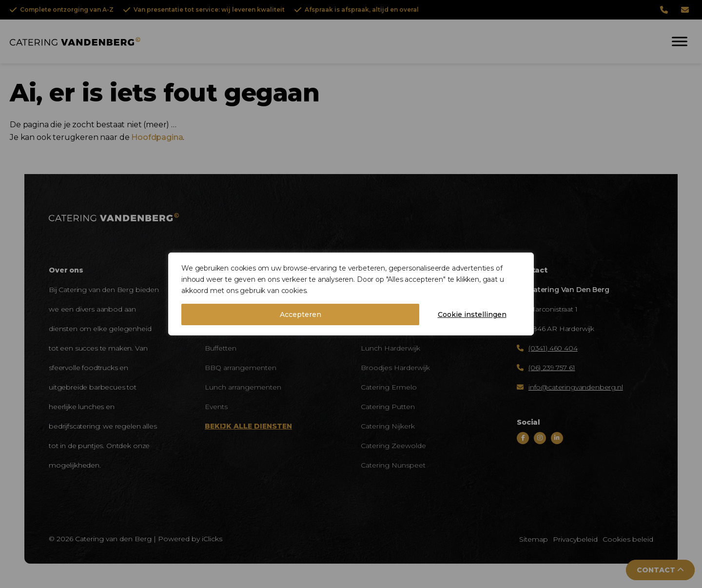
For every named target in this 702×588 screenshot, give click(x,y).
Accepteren (301, 314)
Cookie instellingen (472, 314)
